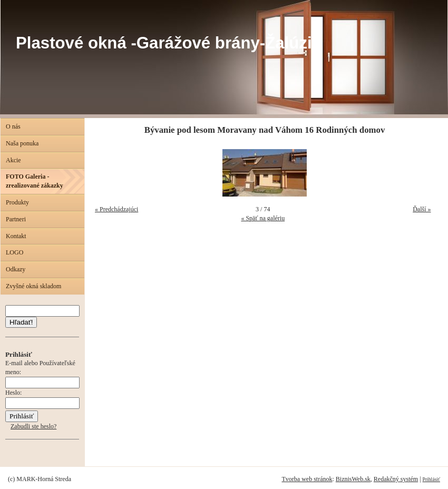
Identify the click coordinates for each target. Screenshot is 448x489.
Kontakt (16, 236)
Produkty (17, 202)
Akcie (13, 160)
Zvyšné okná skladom (33, 286)
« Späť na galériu (263, 218)
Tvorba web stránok (307, 479)
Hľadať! (21, 322)
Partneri (16, 219)
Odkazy (16, 269)
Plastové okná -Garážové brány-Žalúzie (168, 43)
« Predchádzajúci (116, 209)
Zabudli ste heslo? (33, 426)
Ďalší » (422, 209)
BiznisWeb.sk (353, 479)
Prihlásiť (431, 479)
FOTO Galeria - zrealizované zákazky (35, 181)
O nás (13, 126)
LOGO (14, 252)
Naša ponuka (22, 143)
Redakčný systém (396, 479)
